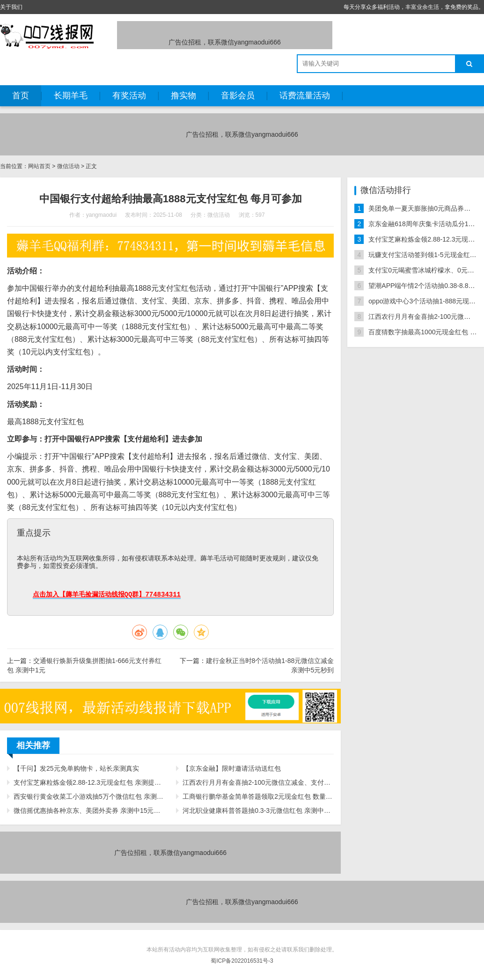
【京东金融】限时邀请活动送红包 (232, 768)
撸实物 (183, 96)
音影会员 (238, 96)
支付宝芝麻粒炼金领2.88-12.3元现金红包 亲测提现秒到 (89, 782)
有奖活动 (129, 96)
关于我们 (11, 7)
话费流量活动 (305, 96)
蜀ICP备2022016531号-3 (242, 961)
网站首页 (39, 166)
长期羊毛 (71, 96)
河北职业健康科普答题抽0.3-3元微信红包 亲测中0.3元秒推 (258, 811)
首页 (21, 96)
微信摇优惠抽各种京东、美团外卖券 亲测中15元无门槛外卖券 (89, 811)
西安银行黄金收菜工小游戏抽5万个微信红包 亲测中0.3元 (89, 796)
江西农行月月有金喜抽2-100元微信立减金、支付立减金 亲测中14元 (258, 782)
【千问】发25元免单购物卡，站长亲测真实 (76, 768)
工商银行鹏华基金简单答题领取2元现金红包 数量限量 (258, 796)
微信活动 (68, 166)
